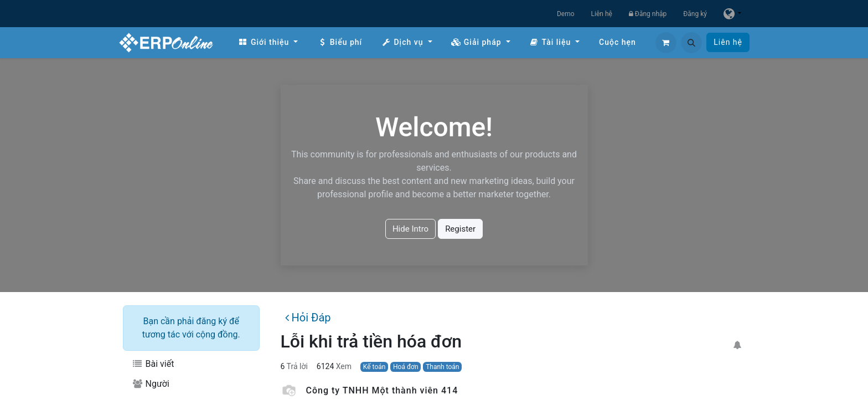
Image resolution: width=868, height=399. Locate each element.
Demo (566, 14)
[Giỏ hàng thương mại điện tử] (666, 43)
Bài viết (153, 364)
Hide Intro (410, 229)
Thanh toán (442, 367)
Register (460, 229)
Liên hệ (602, 14)
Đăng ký (695, 14)
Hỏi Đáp (308, 318)
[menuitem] (268, 42)
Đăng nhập (648, 14)
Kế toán (374, 367)
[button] (691, 43)
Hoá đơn (406, 367)
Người (151, 384)
